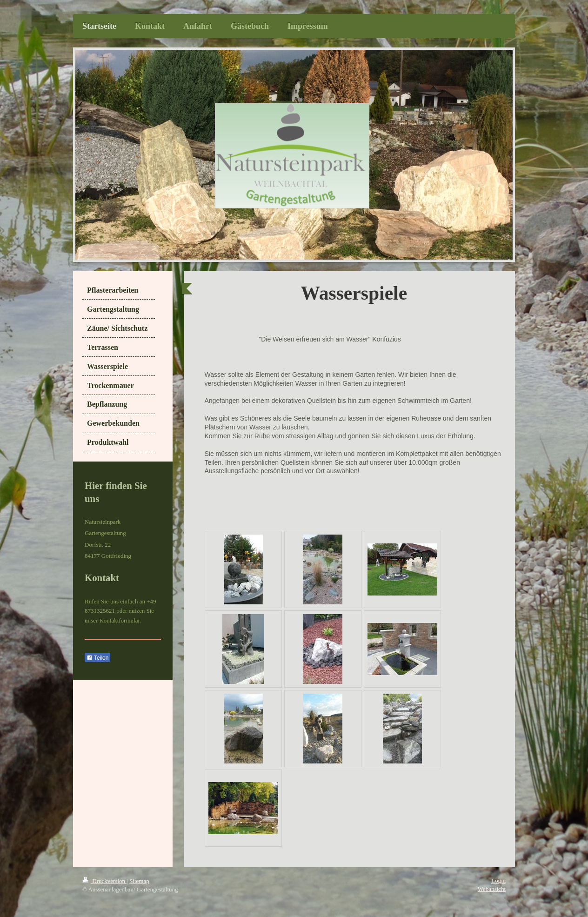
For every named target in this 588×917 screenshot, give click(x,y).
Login (498, 880)
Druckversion (104, 881)
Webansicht (492, 889)
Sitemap (139, 881)
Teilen (97, 658)
